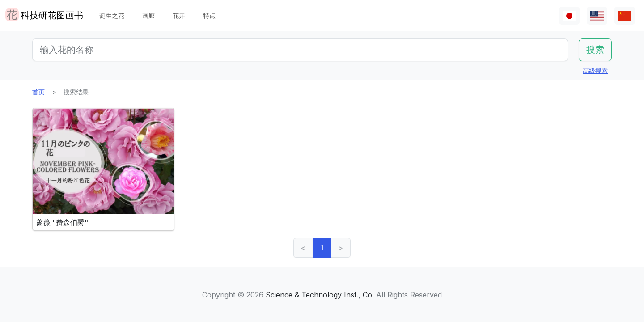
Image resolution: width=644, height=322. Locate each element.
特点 (209, 15)
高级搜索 (595, 70)
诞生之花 (112, 15)
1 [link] (322, 248)
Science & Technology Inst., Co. (320, 295)
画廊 (148, 15)
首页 (38, 92)
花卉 (179, 15)
